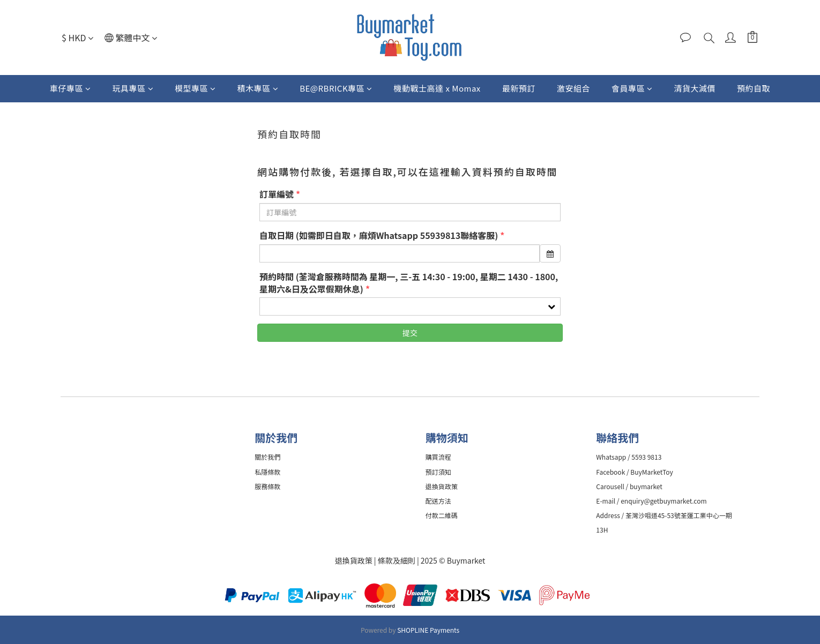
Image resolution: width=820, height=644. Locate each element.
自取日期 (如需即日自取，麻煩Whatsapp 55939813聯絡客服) (379, 235)
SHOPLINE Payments (428, 630)
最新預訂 (519, 88)
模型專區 (195, 88)
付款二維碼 (442, 515)
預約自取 (754, 88)
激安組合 (573, 88)
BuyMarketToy (653, 472)
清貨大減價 (695, 88)
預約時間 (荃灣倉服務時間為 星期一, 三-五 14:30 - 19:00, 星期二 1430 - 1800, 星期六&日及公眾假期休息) (409, 283)
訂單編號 (277, 194)
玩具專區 (133, 88)
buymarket (647, 486)
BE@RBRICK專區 (336, 88)
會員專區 (632, 88)
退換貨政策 (354, 560)
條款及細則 (397, 560)
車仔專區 (70, 88)
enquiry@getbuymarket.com (664, 501)
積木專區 (258, 88)
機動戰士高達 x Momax (437, 88)
